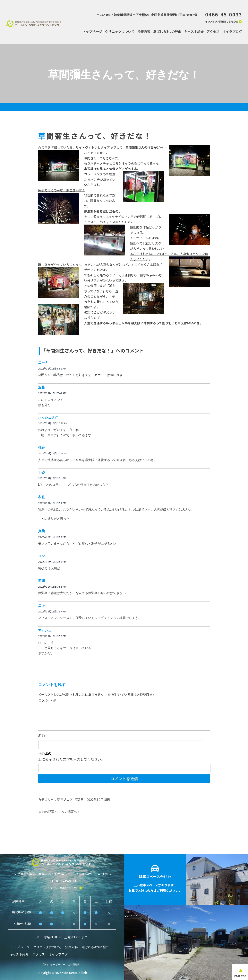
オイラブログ (232, 32)
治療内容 (144, 32)
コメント (47, 700)
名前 (42, 735)
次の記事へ (69, 812)
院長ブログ (65, 799)
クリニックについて (120, 32)
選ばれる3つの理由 (167, 32)
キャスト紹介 (194, 32)
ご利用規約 (74, 963)
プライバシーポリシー (53, 963)
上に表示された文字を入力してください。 (71, 759)
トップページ (93, 32)
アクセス (213, 32)
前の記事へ (50, 812)
